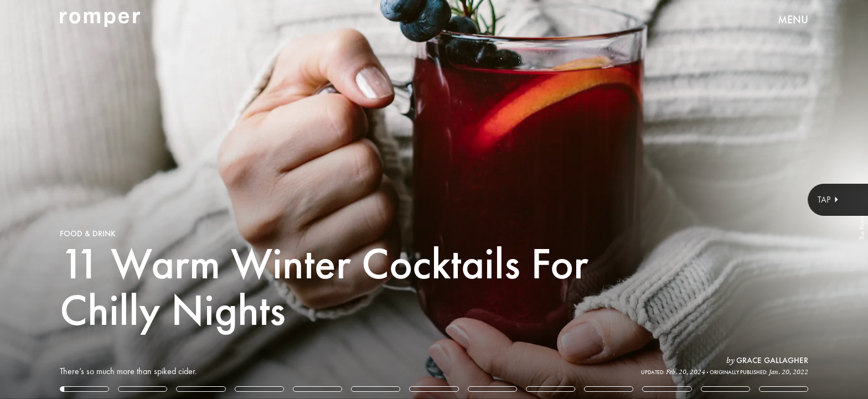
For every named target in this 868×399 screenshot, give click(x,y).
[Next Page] (577, 199)
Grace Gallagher (772, 360)
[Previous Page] (143, 199)
